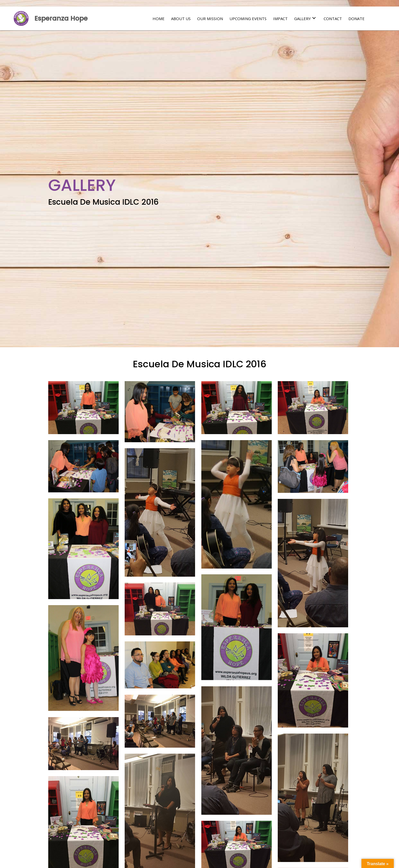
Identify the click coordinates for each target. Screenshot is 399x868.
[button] (314, 18)
